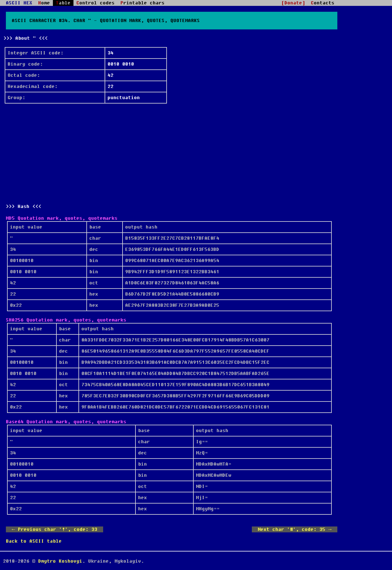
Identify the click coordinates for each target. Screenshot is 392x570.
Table (63, 3)
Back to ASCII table (34, 541)
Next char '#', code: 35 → (295, 529)
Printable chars (143, 3)
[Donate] (293, 3)
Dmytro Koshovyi (60, 561)
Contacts (323, 3)
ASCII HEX (19, 3)
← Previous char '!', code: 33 (55, 529)
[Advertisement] (172, 154)
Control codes (96, 3)
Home (44, 3)
